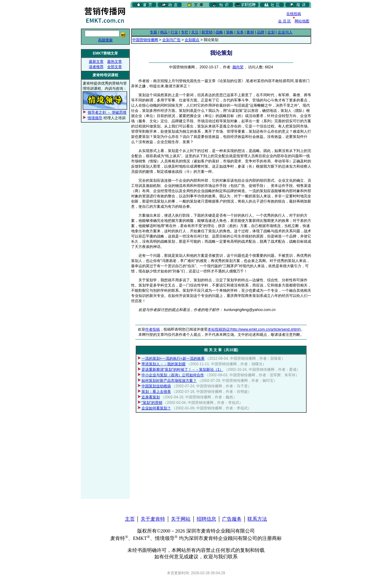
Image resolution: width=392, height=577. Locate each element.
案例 (250, 32)
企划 (271, 32)
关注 (195, 32)
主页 (130, 519)
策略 (230, 32)
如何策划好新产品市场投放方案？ (169, 381)
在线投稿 (294, 14)
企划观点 (192, 40)
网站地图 (302, 21)
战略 (219, 32)
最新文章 (96, 62)
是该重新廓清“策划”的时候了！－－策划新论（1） (182, 370)
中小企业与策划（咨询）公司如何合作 (173, 375)
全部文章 (115, 67)
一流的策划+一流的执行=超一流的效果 (173, 359)
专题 (153, 32)
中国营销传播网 (145, 40)
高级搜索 (105, 40)
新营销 (207, 32)
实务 (240, 32)
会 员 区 (285, 21)
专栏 (185, 32)
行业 (174, 32)
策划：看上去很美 (156, 392)
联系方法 (257, 519)
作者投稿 (153, 329)
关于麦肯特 (153, 519)
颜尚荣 (238, 67)
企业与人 (285, 32)
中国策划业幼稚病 (156, 386)
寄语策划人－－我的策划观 (164, 364)
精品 (164, 32)
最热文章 (115, 62)
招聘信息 (206, 519)
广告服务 (232, 519)
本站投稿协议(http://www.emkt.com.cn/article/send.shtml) (254, 329)
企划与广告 (171, 40)
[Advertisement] (202, 18)
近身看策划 (151, 397)
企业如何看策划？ (156, 408)
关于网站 (181, 519)
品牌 (261, 32)
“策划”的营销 (152, 403)
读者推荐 (96, 67)
